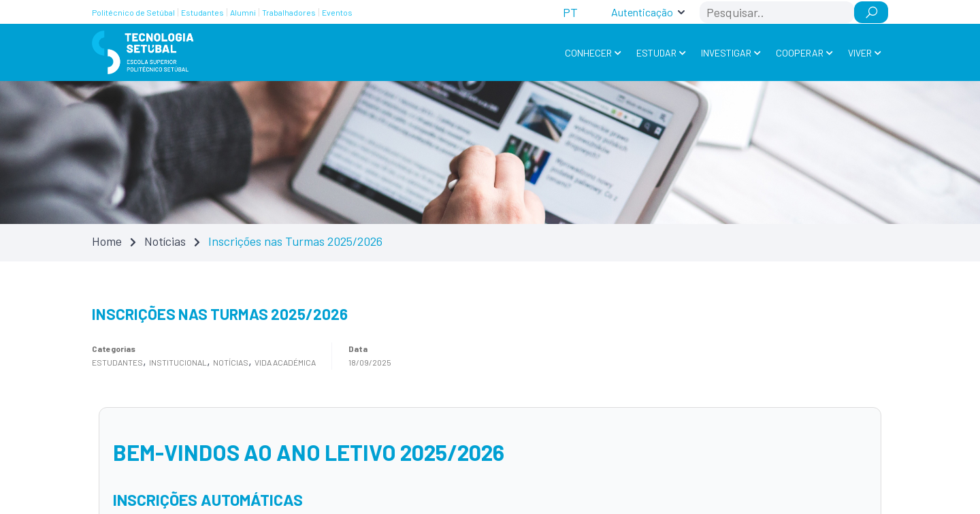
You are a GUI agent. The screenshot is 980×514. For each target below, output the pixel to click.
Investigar (726, 53)
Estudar (656, 53)
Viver (860, 53)
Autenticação (642, 12)
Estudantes (117, 362)
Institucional (178, 362)
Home (107, 241)
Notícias (165, 241)
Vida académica (285, 362)
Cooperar (800, 53)
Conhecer (588, 53)
